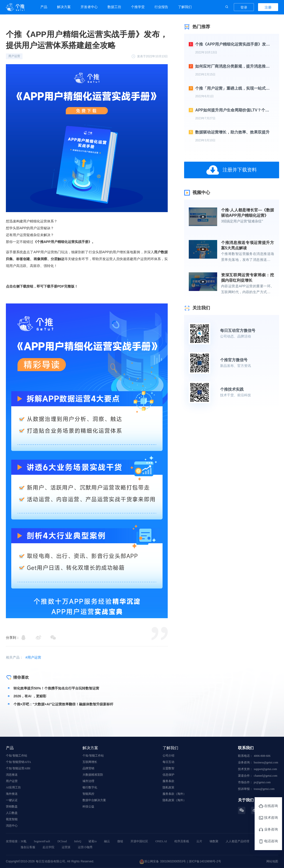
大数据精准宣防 (93, 775)
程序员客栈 (182, 841)
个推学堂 (138, 7)
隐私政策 (168, 787)
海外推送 (12, 794)
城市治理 (88, 781)
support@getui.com (266, 769)
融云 (107, 841)
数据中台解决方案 (94, 800)
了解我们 (185, 7)
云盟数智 (168, 768)
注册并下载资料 (232, 170)
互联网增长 (90, 762)
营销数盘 (12, 807)
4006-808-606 (262, 756)
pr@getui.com (262, 782)
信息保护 (168, 775)
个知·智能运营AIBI (18, 768)
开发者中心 (89, 7)
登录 (244, 7)
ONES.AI (161, 841)
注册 (268, 7)
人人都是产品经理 (237, 841)
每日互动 (168, 762)
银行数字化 (90, 787)
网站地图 (272, 861)
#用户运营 (33, 657)
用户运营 (12, 781)
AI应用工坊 (13, 787)
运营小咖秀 (85, 847)
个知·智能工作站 (17, 756)
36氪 (24, 841)
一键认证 (12, 800)
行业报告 (161, 7)
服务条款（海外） (174, 794)
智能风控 (88, 794)
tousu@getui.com (264, 789)
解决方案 (64, 7)
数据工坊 (114, 7)
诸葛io (92, 841)
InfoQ (78, 841)
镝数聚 (214, 841)
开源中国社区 (139, 841)
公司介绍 (168, 756)
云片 (199, 841)
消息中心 (12, 826)
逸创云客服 (28, 847)
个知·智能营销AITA (18, 762)
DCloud (62, 841)
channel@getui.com (266, 776)
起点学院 (48, 847)
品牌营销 (88, 768)
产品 (44, 7)
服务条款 (168, 781)
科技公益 (88, 807)
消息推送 (12, 775)
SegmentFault (42, 841)
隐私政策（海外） (174, 800)
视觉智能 (12, 819)
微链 (120, 841)
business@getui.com (266, 762)
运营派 (66, 847)
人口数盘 (12, 813)
